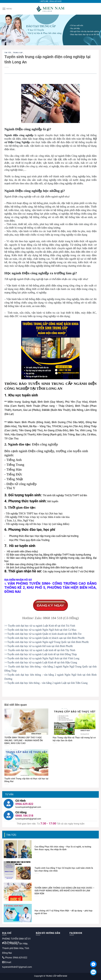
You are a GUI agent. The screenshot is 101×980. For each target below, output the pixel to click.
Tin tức (8, 53)
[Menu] (7, 9)
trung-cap (18, 53)
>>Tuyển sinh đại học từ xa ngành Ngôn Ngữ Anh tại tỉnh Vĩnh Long (42, 658)
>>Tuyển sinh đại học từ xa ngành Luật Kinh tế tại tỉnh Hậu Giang (41, 662)
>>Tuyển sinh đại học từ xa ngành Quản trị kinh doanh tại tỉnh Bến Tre (43, 634)
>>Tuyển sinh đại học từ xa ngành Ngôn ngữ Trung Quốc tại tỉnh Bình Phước (47, 642)
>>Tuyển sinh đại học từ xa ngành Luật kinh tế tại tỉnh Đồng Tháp (41, 654)
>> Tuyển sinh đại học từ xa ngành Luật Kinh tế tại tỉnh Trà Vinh (40, 626)
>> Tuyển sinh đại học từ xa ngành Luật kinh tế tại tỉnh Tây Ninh (40, 650)
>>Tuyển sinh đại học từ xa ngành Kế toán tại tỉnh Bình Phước (39, 646)
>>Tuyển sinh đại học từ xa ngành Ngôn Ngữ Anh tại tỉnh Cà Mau (40, 630)
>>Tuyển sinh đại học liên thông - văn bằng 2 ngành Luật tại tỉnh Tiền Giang (46, 683)
